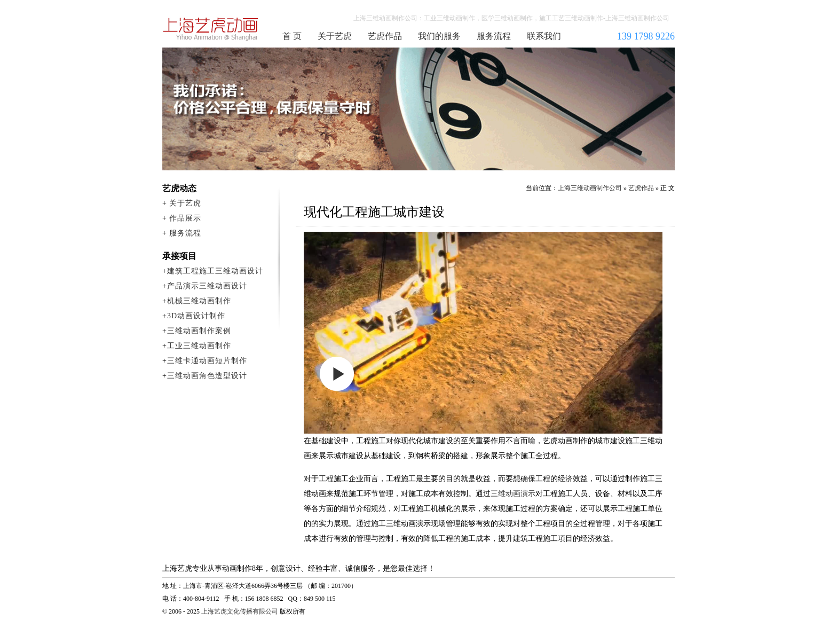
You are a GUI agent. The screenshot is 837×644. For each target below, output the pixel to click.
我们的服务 (439, 36)
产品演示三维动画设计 (207, 286)
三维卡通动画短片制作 (207, 361)
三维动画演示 (513, 494)
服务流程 (494, 36)
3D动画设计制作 (196, 316)
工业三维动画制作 (199, 346)
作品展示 (185, 218)
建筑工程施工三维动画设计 (215, 271)
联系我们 (544, 36)
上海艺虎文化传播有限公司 (240, 611)
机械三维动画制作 (199, 301)
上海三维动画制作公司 (211, 29)
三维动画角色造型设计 (207, 376)
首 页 (292, 36)
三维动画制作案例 (199, 331)
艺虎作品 (385, 36)
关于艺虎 (335, 36)
